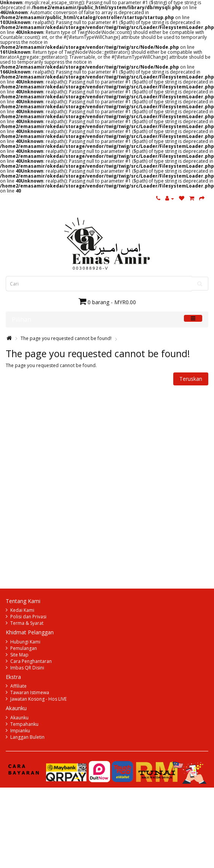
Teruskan (191, 379)
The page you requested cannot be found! (66, 338)
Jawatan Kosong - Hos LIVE (38, 699)
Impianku (20, 731)
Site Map (19, 655)
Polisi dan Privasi (28, 617)
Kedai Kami (22, 610)
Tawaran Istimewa (30, 692)
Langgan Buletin (27, 737)
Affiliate (18, 686)
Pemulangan (24, 648)
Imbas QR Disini (27, 668)
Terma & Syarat (27, 623)
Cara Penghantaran (31, 661)
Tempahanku (24, 724)
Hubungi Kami (25, 642)
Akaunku (19, 718)
